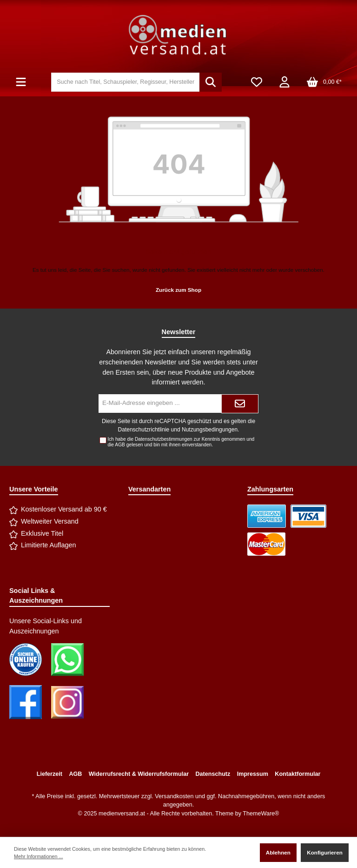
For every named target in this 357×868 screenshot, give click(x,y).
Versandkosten (174, 796)
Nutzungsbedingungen (210, 430)
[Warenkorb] (324, 82)
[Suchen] (211, 82)
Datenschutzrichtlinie (144, 430)
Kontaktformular (297, 774)
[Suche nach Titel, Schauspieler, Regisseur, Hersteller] (126, 82)
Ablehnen (278, 852)
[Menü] (21, 82)
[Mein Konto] (284, 82)
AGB (120, 445)
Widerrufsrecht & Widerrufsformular (139, 774)
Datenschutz (213, 774)
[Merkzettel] (257, 82)
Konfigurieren (325, 852)
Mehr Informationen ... (38, 856)
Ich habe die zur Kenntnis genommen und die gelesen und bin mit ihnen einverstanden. (181, 442)
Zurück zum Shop (178, 290)
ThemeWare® (261, 814)
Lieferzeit (50, 774)
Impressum (253, 774)
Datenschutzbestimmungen (164, 439)
